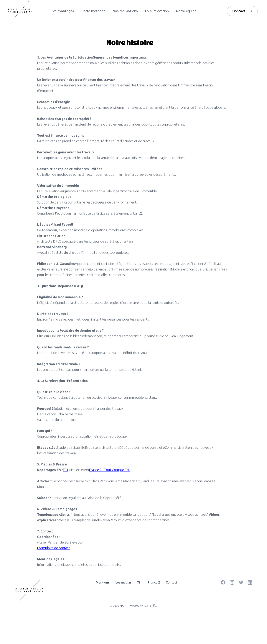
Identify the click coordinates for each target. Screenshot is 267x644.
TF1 (66, 472)
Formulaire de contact (53, 550)
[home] (22, 11)
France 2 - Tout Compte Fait (109, 472)
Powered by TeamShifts (143, 606)
